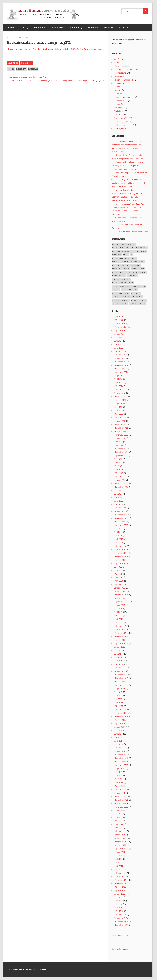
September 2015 (121, 685)
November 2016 (121, 636)
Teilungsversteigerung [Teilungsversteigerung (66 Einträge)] (121, 279)
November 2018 (121, 556)
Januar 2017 (120, 630)
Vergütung (119, 114)
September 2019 (121, 525)
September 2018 (121, 563)
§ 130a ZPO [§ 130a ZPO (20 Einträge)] (116, 300)
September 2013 (121, 765)
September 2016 (121, 643)
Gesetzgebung (120, 73)
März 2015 (119, 706)
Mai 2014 (118, 737)
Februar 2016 (120, 668)
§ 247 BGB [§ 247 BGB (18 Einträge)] (124, 304)
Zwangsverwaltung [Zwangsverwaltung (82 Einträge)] (135, 297)
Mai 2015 (118, 699)
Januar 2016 (120, 671)
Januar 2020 (120, 511)
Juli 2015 (118, 692)
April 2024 (119, 383)
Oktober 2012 (120, 803)
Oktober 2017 (120, 598)
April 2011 (119, 866)
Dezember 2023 (121, 396)
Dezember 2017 (121, 591)
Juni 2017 (118, 612)
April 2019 (119, 539)
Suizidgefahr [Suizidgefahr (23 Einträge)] (132, 276)
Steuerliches (119, 108)
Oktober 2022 (120, 431)
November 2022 (121, 428)
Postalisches (119, 94)
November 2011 (121, 842)
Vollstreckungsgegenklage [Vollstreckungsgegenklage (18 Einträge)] (123, 283)
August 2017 (120, 605)
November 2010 (121, 883)
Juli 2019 (118, 529)
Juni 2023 (118, 410)
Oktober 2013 (120, 762)
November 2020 (121, 487)
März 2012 (119, 828)
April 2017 (119, 619)
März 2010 (119, 911)
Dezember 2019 (121, 515)
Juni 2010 (118, 901)
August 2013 (120, 769)
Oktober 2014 (120, 720)
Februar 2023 (120, 417)
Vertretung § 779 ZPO (123, 118)
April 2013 (119, 783)
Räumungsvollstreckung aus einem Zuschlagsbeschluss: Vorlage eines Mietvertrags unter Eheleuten (127, 166)
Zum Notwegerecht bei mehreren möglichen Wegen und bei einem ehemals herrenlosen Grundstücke (129, 183)
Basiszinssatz (21, 69)
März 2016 (119, 664)
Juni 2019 (118, 532)
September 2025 (121, 330)
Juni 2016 (118, 654)
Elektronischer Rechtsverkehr (126, 69)
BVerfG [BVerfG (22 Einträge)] (126, 255)
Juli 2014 (118, 730)
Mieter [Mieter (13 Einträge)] (115, 272)
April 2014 (119, 741)
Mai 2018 (118, 574)
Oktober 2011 (120, 845)
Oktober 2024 (120, 369)
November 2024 (121, 365)
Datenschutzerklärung (121, 936)
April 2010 (119, 908)
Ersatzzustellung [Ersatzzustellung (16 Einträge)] (137, 262)
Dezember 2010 (121, 880)
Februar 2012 (120, 831)
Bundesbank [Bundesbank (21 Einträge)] (117, 255)
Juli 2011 (118, 855)
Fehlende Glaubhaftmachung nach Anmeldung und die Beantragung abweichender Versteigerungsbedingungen (56, 80)
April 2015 (119, 702)
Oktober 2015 (120, 682)
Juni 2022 (118, 442)
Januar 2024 (120, 393)
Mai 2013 (118, 779)
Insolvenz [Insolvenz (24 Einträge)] (126, 269)
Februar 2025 (120, 355)
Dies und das (26, 63)
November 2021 (121, 452)
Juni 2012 (118, 817)
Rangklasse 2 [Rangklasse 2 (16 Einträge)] (129, 272)
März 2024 (119, 386)
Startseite (10, 27)
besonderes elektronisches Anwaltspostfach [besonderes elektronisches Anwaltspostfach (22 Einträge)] (130, 248)
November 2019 (121, 518)
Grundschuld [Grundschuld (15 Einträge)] (135, 265)
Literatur (118, 90)
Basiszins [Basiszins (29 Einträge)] (116, 244)
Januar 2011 (120, 876)
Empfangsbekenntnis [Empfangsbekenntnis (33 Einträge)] (120, 262)
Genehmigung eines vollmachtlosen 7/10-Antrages (29, 77)
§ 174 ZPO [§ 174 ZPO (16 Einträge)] (135, 300)
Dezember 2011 (121, 838)
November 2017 (121, 595)
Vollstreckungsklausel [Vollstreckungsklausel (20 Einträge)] (121, 286)
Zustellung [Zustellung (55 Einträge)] (136, 293)
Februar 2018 (120, 584)
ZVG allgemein (120, 128)
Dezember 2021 (121, 449)
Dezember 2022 (121, 424)
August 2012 (120, 810)
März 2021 (119, 473)
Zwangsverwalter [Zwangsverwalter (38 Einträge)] (119, 297)
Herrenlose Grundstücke (124, 80)
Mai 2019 (118, 536)
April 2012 (119, 824)
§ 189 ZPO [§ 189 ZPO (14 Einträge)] (116, 304)
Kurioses (118, 87)
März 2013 (119, 786)
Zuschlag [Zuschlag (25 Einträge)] (116, 290)
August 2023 (120, 403)
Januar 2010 (120, 918)
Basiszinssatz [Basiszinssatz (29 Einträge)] (126, 244)
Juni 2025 (118, 341)
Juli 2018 (118, 567)
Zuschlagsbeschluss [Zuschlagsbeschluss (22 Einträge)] (129, 290)
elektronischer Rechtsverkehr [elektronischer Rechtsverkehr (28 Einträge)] (124, 258)
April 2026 (119, 316)
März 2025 (119, 351)
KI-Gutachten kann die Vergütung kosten (131, 232)
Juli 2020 (118, 490)
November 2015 (121, 678)
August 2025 (120, 334)
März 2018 (119, 581)
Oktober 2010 (120, 887)
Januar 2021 (120, 480)
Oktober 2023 (120, 400)
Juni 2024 (118, 379)
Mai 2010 (118, 904)
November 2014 (121, 716)
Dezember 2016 (121, 633)
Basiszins (11, 69)
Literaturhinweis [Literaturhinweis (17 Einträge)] (138, 269)
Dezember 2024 (121, 362)
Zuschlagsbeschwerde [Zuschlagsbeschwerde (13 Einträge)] (121, 293)
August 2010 (120, 894)
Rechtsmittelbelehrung (124, 97)
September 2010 (121, 890)
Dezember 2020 (121, 483)
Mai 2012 (118, 821)
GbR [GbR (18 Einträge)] (127, 265)
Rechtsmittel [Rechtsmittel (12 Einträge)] (141, 272)
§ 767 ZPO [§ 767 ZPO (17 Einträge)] (142, 304)
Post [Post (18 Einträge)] (121, 272)
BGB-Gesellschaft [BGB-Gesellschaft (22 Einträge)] (124, 251)
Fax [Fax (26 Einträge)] (122, 265)
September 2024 (121, 372)
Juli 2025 (118, 337)
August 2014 (120, 727)
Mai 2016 (118, 657)
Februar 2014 (120, 748)
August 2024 (120, 376)
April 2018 (119, 577)
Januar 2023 (120, 421)
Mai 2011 (118, 862)
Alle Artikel (40, 27)
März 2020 (119, 504)
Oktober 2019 (120, 522)
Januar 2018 (120, 588)
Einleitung (24, 27)
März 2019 (119, 543)
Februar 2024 (120, 390)
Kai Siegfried (23, 37)
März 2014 (119, 744)
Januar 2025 (120, 358)
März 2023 (119, 414)
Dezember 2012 (121, 796)
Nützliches (109, 27)
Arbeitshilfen (93, 27)
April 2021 (119, 469)
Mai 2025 (118, 344)
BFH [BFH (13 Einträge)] (114, 251)
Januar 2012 (120, 835)
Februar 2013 (120, 789)
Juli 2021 (118, 459)
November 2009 (121, 925)
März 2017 (119, 622)
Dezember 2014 (121, 713)
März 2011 (119, 869)
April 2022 (119, 445)
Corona (117, 62)
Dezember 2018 (121, 553)
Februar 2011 (120, 873)
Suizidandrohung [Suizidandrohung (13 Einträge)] (119, 276)
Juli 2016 (118, 650)
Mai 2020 (118, 497)
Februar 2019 (120, 546)
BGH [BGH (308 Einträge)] (133, 251)
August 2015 (120, 689)
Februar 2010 (120, 915)
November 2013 (121, 758)
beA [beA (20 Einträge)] (134, 244)
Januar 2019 (120, 549)
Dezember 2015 (121, 675)
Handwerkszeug (121, 76)
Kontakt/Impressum (120, 949)
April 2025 (119, 348)
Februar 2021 (120, 476)
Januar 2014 (120, 751)
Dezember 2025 (121, 327)
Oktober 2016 (120, 640)
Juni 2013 (118, 776)
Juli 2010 (118, 897)
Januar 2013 (120, 793)
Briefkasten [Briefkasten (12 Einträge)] (141, 251)
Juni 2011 (118, 859)
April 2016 (119, 661)
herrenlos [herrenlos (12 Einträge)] (116, 269)
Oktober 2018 (120, 560)
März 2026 (119, 320)
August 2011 (120, 852)
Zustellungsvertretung (123, 125)
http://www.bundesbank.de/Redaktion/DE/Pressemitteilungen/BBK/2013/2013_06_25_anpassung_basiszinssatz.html (60, 49)
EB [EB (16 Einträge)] (131, 255)
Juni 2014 (118, 734)
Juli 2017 (118, 609)
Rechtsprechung (121, 101)
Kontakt (123, 27)
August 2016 (120, 647)
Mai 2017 (118, 616)
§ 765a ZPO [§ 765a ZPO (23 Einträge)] (133, 304)
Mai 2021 (118, 466)
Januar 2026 (120, 323)
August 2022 (120, 438)
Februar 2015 (120, 709)
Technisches (119, 111)
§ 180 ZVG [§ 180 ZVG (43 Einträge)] (143, 300)
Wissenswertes (58, 27)
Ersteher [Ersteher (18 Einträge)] (116, 265)
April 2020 (119, 501)
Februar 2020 (120, 508)
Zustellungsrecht (121, 122)
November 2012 (121, 800)
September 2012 (121, 807)
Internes (118, 83)
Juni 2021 (118, 463)
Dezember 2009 (121, 922)
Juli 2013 (118, 772)
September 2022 (121, 435)
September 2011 (121, 849)
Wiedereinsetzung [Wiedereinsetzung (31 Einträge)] (139, 286)
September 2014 (121, 723)
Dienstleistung (76, 27)
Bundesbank (33, 69)
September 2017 (121, 602)
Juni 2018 (118, 570)
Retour (117, 104)
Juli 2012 (118, 814)
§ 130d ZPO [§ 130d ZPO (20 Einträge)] (126, 300)
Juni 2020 (118, 494)
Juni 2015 (118, 696)
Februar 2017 (120, 626)
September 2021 (121, 456)
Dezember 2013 (121, 755)
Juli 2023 (118, 407)
